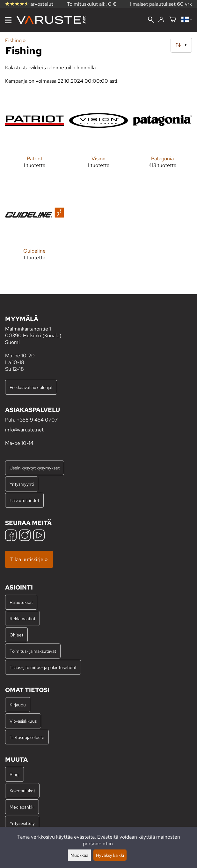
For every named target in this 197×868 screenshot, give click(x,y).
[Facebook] (11, 536)
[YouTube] (39, 536)
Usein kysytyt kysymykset (35, 468)
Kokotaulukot (22, 791)
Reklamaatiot (22, 618)
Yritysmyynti (22, 484)
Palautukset (21, 602)
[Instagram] (25, 536)
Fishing (15, 40)
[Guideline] (35, 227)
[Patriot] (35, 135)
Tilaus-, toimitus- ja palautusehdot (43, 667)
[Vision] (99, 135)
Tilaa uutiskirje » (29, 559)
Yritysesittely (22, 823)
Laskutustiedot (24, 500)
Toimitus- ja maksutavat (33, 651)
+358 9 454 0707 (37, 420)
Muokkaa (79, 855)
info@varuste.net (24, 430)
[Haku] (151, 20)
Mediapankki (22, 807)
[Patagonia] (162, 135)
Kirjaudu (18, 705)
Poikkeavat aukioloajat (31, 387)
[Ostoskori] (173, 20)
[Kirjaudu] (161, 20)
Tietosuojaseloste (27, 737)
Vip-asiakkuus (23, 721)
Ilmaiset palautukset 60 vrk (161, 4)
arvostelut (29, 4)
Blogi (15, 774)
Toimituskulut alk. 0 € (92, 4)
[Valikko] (8, 20)
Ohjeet (16, 635)
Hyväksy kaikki (110, 855)
